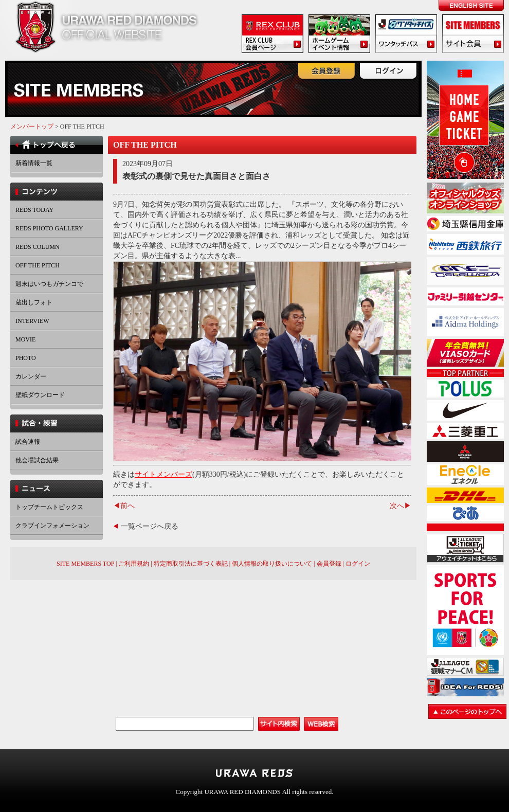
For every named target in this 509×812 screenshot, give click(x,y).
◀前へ (124, 506)
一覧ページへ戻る (150, 526)
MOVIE (25, 339)
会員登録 (329, 564)
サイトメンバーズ (163, 474)
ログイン (358, 564)
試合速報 (28, 442)
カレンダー (31, 376)
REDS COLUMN (38, 247)
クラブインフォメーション (52, 526)
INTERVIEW (32, 321)
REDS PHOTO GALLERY (49, 228)
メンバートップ (32, 127)
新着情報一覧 (34, 163)
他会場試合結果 (37, 460)
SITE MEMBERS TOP (85, 564)
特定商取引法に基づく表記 (191, 564)
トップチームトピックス (49, 507)
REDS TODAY (34, 210)
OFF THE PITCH (38, 265)
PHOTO (26, 358)
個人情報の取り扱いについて (272, 564)
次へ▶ (401, 506)
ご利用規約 (134, 564)
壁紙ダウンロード (40, 395)
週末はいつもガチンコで (49, 284)
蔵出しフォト (34, 302)
